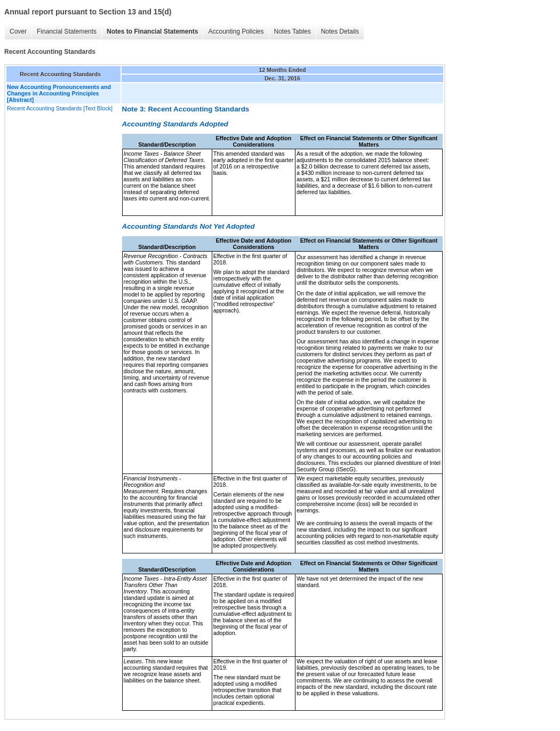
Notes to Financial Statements (152, 31)
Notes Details (340, 31)
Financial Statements (67, 31)
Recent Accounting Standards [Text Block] (60, 108)
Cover (18, 31)
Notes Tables (293, 31)
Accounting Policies (236, 31)
